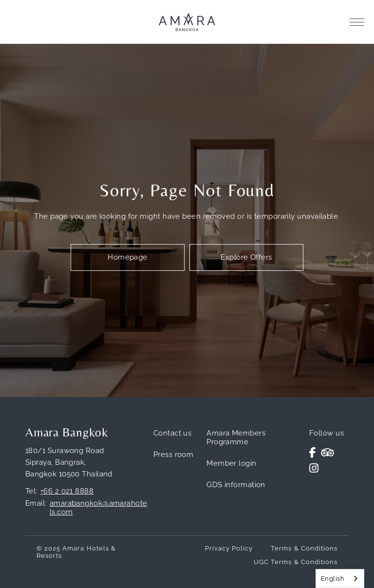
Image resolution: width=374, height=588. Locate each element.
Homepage (128, 257)
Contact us (173, 433)
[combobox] (340, 579)
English (333, 579)
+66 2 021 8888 (67, 491)
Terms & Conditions (304, 548)
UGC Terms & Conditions (296, 562)
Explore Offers (246, 257)
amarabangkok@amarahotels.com (99, 508)
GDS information (236, 485)
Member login (231, 463)
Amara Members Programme (236, 437)
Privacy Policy (229, 548)
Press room (174, 455)
